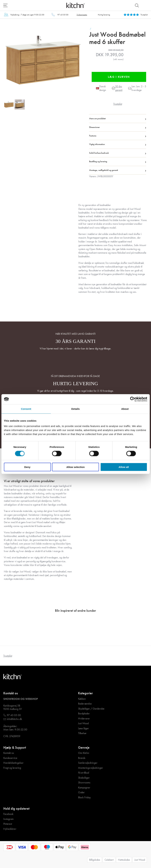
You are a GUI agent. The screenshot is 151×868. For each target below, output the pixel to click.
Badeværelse (85, 704)
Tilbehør (82, 733)
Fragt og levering (12, 768)
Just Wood (83, 723)
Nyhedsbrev (10, 829)
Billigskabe (95, 860)
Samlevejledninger (88, 763)
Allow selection (75, 467)
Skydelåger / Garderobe (91, 709)
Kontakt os (9, 753)
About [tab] (125, 409)
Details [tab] (76, 409)
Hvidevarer (84, 719)
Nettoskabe (124, 860)
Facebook (8, 814)
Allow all (124, 467)
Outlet (81, 792)
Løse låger (83, 728)
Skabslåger (84, 778)
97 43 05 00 (63, 15)
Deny (27, 467)
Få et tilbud (84, 773)
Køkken (82, 699)
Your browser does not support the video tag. (38, 233)
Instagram (8, 819)
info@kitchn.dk (14, 719)
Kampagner (84, 788)
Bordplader (84, 714)
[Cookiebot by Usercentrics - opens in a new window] (132, 399)
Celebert (109, 860)
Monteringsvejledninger (90, 768)
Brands (82, 758)
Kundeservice (10, 758)
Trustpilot (118, 104)
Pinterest (8, 824)
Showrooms (84, 783)
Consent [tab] (26, 409)
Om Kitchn (84, 753)
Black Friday (84, 797)
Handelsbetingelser (13, 763)
